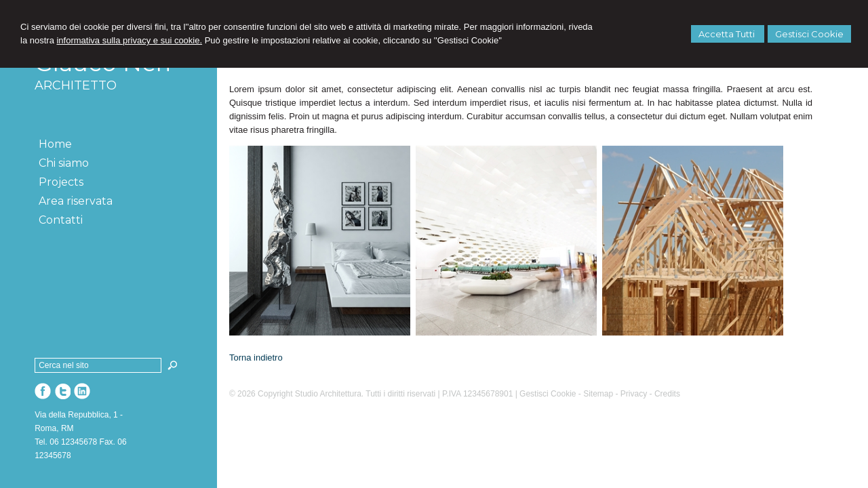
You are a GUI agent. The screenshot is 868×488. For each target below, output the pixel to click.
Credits (667, 394)
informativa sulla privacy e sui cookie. (129, 40)
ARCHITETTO (76, 85)
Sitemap (598, 394)
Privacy (634, 394)
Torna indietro (256, 358)
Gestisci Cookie (809, 34)
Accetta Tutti (728, 34)
